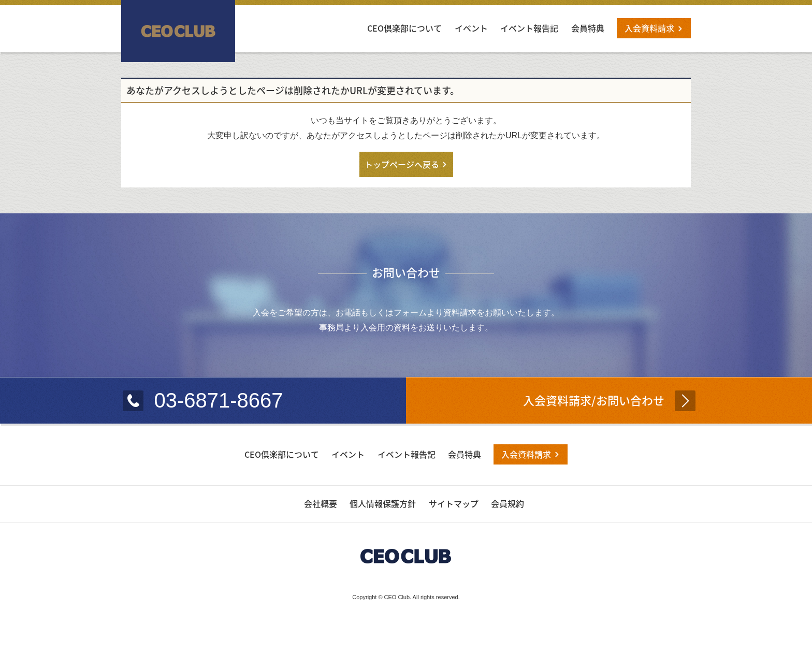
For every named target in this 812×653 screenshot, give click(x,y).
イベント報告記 (529, 28)
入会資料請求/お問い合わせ (594, 400)
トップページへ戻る (402, 164)
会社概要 (321, 503)
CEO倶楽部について (404, 28)
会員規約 (508, 503)
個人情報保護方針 (383, 503)
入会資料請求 (649, 28)
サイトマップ (454, 503)
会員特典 (588, 28)
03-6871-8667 (218, 400)
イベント (471, 28)
